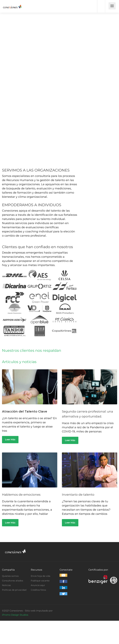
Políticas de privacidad (14, 590)
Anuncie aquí (38, 585)
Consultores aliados (13, 581)
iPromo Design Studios (15, 615)
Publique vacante (40, 581)
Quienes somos (10, 576)
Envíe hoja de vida (40, 576)
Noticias (6, 585)
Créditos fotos (38, 590)
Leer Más (10, 440)
